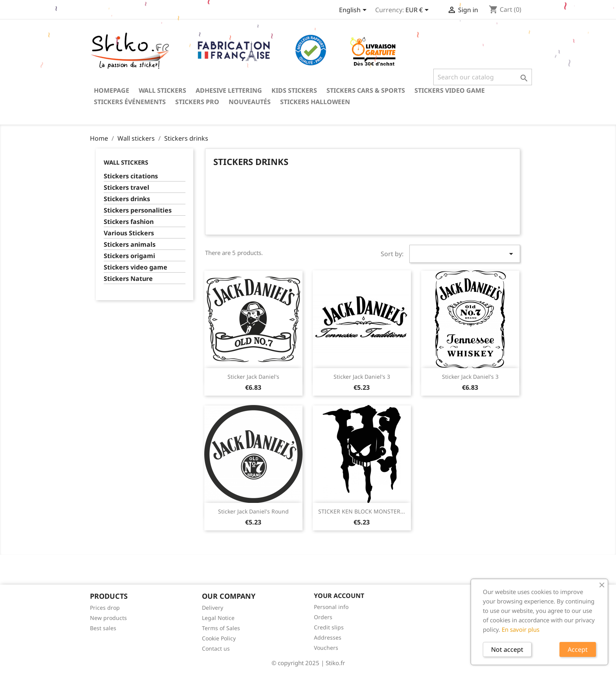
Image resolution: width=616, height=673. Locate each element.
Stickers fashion (129, 222)
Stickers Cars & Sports (366, 90)
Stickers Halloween (315, 102)
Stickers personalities (138, 210)
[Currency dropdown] (418, 11)
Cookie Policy (219, 638)
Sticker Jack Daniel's (253, 377)
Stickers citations (131, 176)
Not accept (507, 649)
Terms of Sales (221, 628)
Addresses (328, 637)
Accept (578, 649)
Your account (339, 596)
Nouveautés (250, 102)
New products (108, 618)
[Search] (483, 77)
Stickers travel (126, 188)
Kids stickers (294, 90)
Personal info (331, 607)
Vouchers (326, 648)
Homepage (112, 90)
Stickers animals (130, 245)
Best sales (103, 628)
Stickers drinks (127, 199)
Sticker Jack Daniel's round (253, 511)
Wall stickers (162, 90)
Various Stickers (129, 233)
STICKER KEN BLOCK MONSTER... (362, 511)
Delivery (213, 608)
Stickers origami (129, 256)
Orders (323, 617)
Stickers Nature (128, 279)
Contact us (216, 648)
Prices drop (105, 608)
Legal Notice (218, 618)
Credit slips (329, 627)
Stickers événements (130, 102)
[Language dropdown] (354, 11)
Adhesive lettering (229, 90)
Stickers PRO (197, 102)
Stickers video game (450, 90)
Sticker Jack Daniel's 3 (362, 377)
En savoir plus (521, 629)
